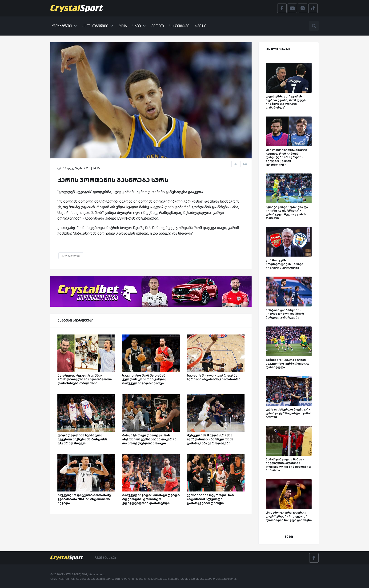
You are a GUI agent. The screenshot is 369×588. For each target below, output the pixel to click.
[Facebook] (314, 558)
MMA (123, 26)
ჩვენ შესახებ (105, 558)
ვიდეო (158, 26)
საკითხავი (179, 26)
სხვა (139, 26)
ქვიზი (201, 26)
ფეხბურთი (64, 26)
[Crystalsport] (77, 8)
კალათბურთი (98, 26)
